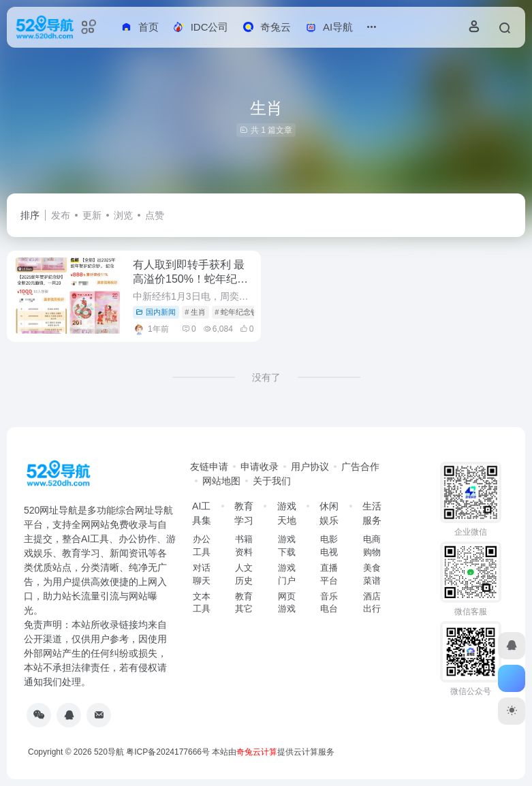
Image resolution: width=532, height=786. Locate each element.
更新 (92, 215)
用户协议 (310, 467)
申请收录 (260, 467)
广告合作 (360, 467)
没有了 (266, 377)
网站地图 (221, 481)
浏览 (123, 215)
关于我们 (272, 481)
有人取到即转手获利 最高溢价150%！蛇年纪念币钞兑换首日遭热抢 (190, 279)
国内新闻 (156, 312)
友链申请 (209, 467)
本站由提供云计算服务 (273, 752)
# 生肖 (195, 312)
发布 (61, 215)
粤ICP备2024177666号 (169, 752)
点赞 (155, 215)
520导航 (109, 752)
